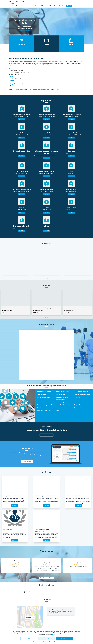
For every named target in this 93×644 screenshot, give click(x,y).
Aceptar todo (64, 638)
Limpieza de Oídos (60, 394)
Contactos (62, 6)
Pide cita (69, 6)
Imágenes (29, 6)
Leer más (22, 119)
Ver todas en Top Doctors (46, 578)
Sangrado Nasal (78, 405)
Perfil (12, 6)
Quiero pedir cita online (47, 435)
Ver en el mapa (30, 618)
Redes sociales (52, 6)
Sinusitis (39, 408)
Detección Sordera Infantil (62, 392)
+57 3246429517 (55, 613)
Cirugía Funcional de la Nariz (82, 392)
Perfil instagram (31, 592)
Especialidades (20, 6)
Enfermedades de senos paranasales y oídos (62, 398)
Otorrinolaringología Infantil (44, 405)
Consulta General (42, 394)
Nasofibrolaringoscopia (62, 402)
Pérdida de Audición (61, 405)
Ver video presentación (24, 31)
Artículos (43, 6)
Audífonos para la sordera (44, 392)
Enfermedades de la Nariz (44, 397)
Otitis (75, 402)
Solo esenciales (47, 638)
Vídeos (36, 6)
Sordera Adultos (78, 408)
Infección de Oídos (42, 402)
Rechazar (29, 638)
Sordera (58, 408)
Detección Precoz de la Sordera (82, 394)
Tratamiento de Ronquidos (44, 411)
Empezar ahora (27, 462)
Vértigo (58, 411)
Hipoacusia (77, 397)
